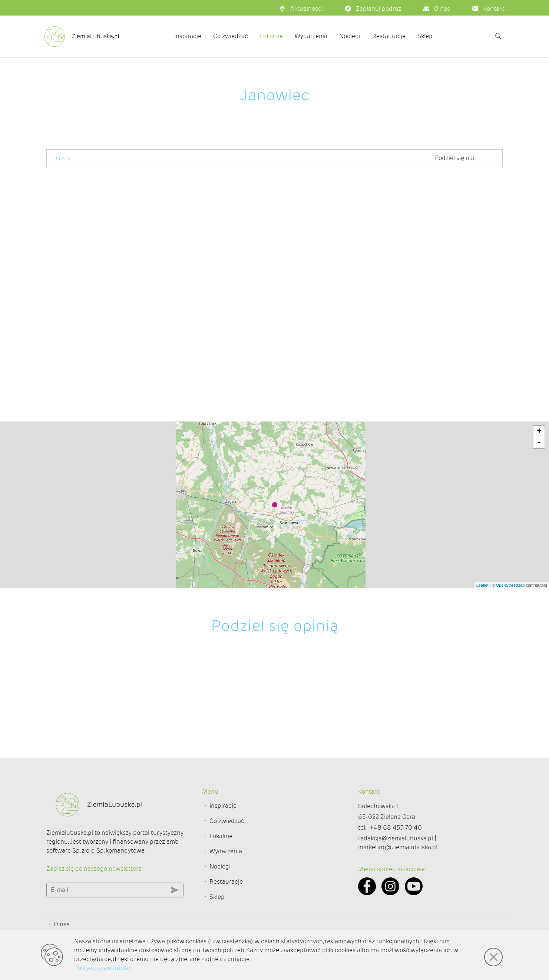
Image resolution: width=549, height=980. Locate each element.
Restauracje (389, 36)
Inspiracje (188, 36)
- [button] (539, 443)
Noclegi (350, 36)
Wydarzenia (311, 36)
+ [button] (539, 431)
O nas (62, 924)
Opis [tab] (63, 158)
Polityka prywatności (103, 968)
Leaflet (482, 585)
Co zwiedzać (231, 36)
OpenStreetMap (510, 585)
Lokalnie (271, 36)
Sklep (425, 36)
